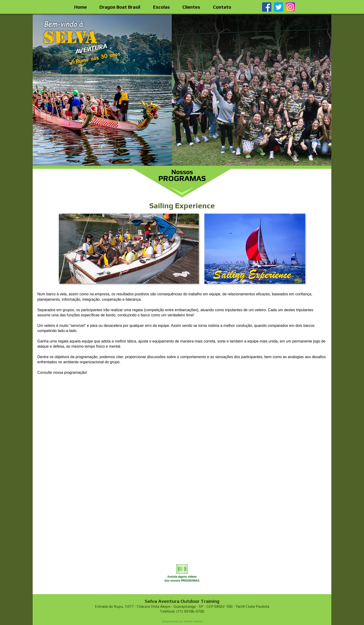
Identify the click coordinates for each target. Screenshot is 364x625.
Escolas (161, 7)
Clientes (191, 7)
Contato (222, 7)
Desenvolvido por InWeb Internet (182, 621)
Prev (39, 90)
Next (325, 90)
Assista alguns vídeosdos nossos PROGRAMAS (182, 577)
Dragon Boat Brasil (120, 7)
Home (80, 7)
